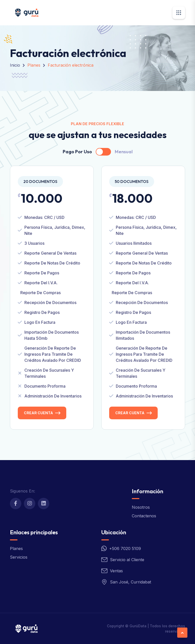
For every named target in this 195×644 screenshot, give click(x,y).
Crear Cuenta (38, 413)
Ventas (116, 571)
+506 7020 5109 (125, 548)
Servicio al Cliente (127, 560)
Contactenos (144, 516)
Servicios (19, 557)
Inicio (15, 65)
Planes (16, 548)
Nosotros (141, 507)
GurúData (138, 626)
